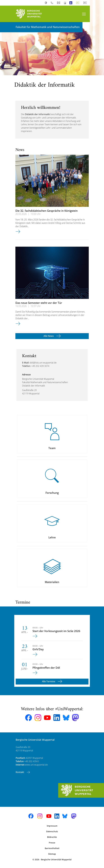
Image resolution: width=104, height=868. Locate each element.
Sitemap (52, 854)
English (86, 3)
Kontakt (20, 772)
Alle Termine (49, 681)
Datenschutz (52, 831)
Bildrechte (52, 837)
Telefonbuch (53, 3)
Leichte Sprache (71, 3)
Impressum (52, 826)
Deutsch (78, 3)
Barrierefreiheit (52, 848)
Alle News (49, 336)
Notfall (65, 3)
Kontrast (46, 3)
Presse (52, 843)
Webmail (59, 3)
